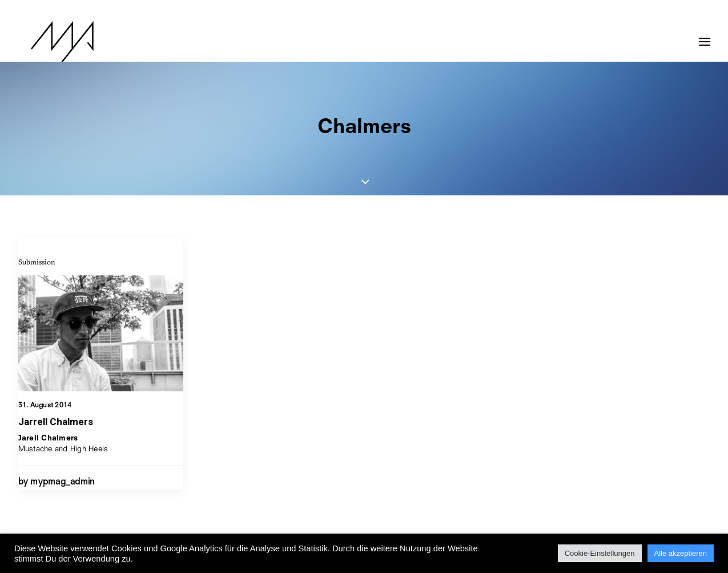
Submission (37, 262)
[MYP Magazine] (50, 42)
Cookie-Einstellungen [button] (600, 553)
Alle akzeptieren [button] (681, 553)
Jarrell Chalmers (56, 422)
